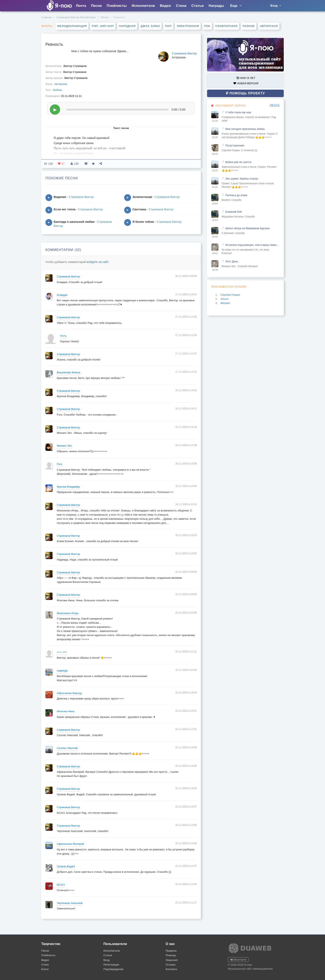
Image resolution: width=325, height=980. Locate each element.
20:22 (215, 170)
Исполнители (143, 6)
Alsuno (224, 299)
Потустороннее (235, 145)
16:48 (215, 270)
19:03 (215, 237)
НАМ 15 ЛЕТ (246, 78)
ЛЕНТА (275, 105)
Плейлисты (117, 6)
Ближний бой (233, 212)
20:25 (215, 137)
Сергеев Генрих (230, 295)
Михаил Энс (64, 446)
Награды (216, 6)
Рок (207, 26)
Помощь (171, 955)
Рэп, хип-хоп (103, 26)
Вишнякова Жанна (68, 372)
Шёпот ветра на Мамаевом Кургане (247, 228)
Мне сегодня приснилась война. (245, 129)
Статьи (197, 6)
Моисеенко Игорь (68, 613)
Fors (59, 464)
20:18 (215, 187)
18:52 (215, 253)
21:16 (215, 121)
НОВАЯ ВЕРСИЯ (246, 83)
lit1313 (61, 885)
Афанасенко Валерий (70, 844)
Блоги (45, 969)
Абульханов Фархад (69, 693)
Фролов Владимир (68, 487)
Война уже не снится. (239, 162)
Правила (171, 951)
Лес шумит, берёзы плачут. (242, 179)
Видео (165, 6)
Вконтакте (238, 960)
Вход (106, 960)
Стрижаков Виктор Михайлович (76, 17)
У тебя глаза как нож (238, 112)
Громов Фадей (66, 866)
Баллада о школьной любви (74, 222)
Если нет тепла (65, 209)
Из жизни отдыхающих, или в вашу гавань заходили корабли (252, 245)
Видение (60, 197)
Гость (63, 336)
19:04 (215, 204)
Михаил (225, 303)
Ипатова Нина (66, 711)
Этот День (232, 261)
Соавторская (226, 26)
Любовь (58, 90)
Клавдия (62, 295)
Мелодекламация (72, 26)
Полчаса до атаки (236, 195)
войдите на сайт (98, 262)
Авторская (269, 26)
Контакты (171, 969)
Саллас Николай (67, 748)
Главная (46, 17)
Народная (127, 26)
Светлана (139, 209)
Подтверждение (113, 969)
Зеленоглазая (142, 197)
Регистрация (111, 965)
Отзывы (171, 965)
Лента (81, 6)
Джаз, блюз (150, 26)
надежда (62, 671)
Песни (96, 6)
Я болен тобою (143, 222)
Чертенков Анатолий (70, 903)
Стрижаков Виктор (184, 53)
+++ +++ (62, 652)
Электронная (188, 26)
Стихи (181, 6)
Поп (168, 26)
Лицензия (172, 960)
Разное (249, 26)
